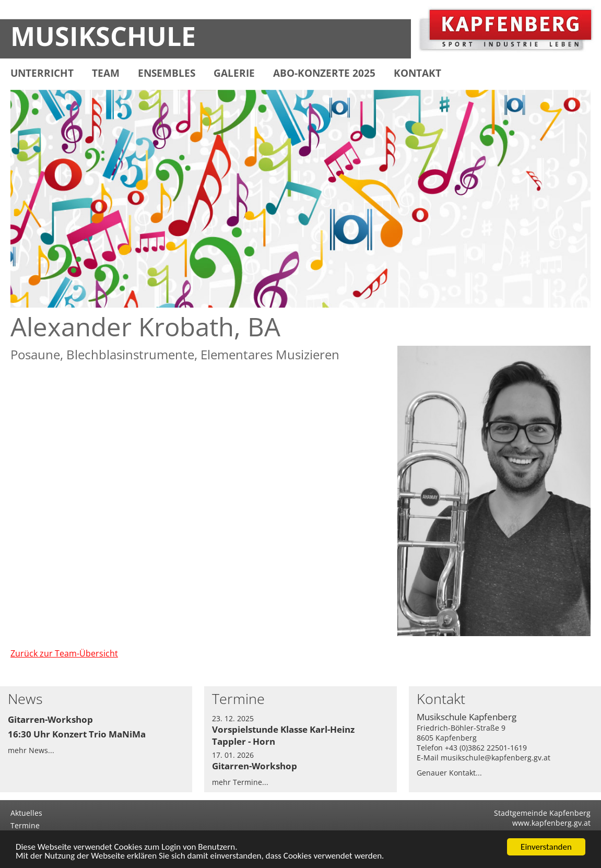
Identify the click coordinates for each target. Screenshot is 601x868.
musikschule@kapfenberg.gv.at (496, 758)
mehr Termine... (240, 782)
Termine (25, 825)
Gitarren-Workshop (50, 719)
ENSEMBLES (167, 73)
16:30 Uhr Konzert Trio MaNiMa (77, 734)
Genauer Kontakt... (449, 773)
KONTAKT (417, 73)
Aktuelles (26, 813)
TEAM (106, 73)
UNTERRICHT (42, 73)
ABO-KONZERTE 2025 (324, 73)
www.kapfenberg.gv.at (551, 823)
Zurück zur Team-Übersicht (64, 653)
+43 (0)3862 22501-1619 (486, 748)
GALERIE (234, 73)
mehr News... (31, 750)
